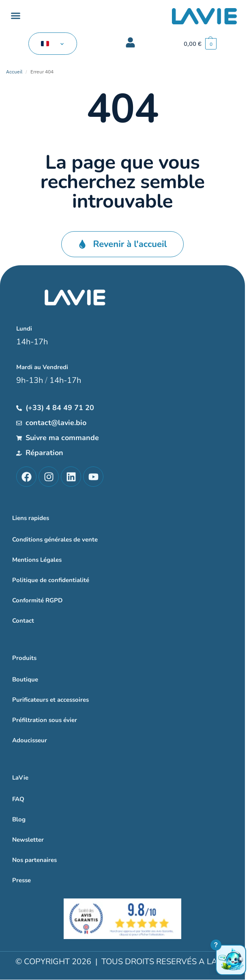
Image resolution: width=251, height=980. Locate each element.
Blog (19, 819)
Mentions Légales (37, 560)
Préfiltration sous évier (45, 720)
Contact (23, 621)
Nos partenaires (34, 860)
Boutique (25, 679)
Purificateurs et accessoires (50, 700)
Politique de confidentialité (51, 580)
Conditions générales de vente (55, 539)
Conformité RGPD (37, 600)
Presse (21, 880)
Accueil (14, 71)
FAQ (18, 799)
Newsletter (28, 840)
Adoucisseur (30, 740)
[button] (16, 16)
